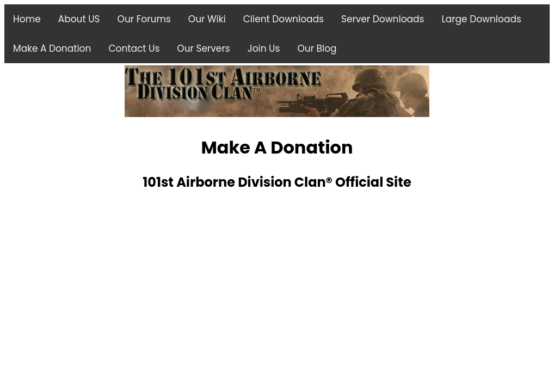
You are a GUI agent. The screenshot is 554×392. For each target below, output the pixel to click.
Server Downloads (383, 19)
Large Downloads (481, 19)
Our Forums (144, 19)
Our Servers (203, 48)
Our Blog (317, 48)
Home (27, 19)
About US (79, 19)
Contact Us (134, 48)
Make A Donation (52, 48)
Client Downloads (284, 19)
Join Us (264, 48)
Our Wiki (207, 19)
